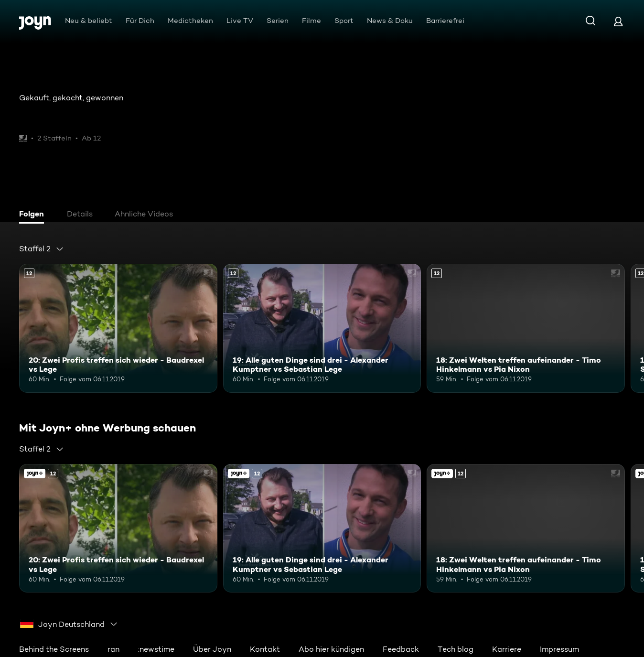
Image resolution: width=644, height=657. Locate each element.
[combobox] (42, 249)
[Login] (618, 21)
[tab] (34, 215)
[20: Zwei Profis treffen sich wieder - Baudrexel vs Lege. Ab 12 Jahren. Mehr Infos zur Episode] (118, 328)
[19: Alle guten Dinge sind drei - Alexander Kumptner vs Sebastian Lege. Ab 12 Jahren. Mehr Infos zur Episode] (322, 328)
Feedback (401, 649)
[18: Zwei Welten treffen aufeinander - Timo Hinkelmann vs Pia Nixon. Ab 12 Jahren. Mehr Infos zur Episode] (526, 328)
